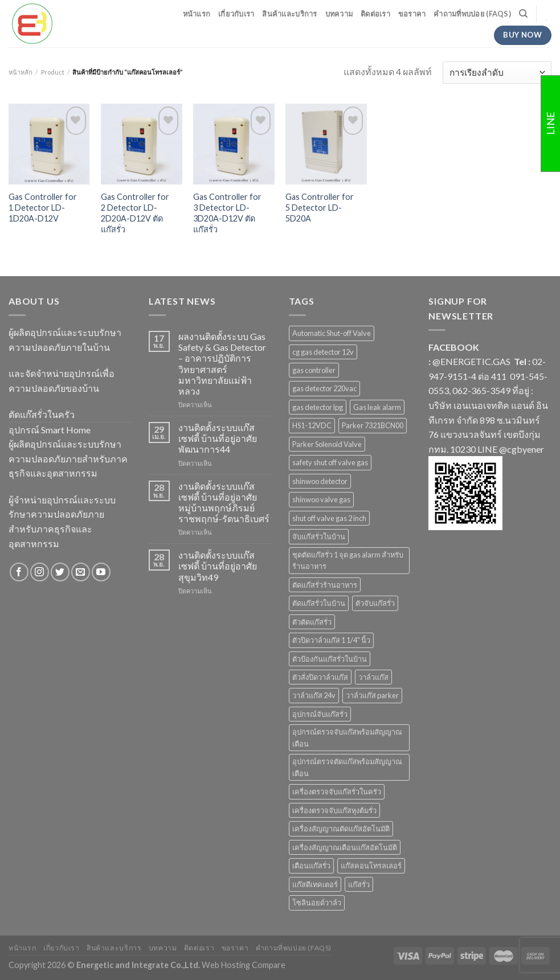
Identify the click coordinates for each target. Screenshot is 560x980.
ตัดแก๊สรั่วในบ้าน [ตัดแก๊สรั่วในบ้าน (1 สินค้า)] (319, 603)
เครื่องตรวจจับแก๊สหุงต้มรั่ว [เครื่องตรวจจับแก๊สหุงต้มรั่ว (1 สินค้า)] (334, 810)
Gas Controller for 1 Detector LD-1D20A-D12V (43, 207)
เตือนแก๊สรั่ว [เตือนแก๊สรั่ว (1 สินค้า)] (311, 866)
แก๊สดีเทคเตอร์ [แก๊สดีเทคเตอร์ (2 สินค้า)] (315, 884)
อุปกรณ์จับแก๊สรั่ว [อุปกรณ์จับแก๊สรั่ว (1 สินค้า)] (320, 714)
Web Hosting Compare (244, 965)
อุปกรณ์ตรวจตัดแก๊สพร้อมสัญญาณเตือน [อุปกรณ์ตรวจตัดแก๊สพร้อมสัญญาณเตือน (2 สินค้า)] (347, 767)
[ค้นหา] (523, 14)
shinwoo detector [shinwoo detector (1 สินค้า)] (320, 481)
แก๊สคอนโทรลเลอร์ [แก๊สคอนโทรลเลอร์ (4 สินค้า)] (371, 866)
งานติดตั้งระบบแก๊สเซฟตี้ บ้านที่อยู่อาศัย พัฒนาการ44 (218, 438)
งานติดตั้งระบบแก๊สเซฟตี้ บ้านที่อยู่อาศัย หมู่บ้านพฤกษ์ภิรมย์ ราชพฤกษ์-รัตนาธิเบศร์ (224, 503)
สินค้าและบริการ (289, 14)
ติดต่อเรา (375, 14)
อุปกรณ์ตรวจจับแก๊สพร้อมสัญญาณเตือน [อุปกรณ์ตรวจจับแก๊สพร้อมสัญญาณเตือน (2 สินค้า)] (347, 737)
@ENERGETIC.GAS (471, 361)
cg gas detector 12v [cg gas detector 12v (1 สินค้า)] (323, 352)
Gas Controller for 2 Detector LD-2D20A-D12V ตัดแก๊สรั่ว (135, 213)
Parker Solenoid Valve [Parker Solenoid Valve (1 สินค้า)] (327, 444)
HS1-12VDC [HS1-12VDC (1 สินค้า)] (312, 425)
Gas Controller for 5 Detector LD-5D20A (320, 207)
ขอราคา (412, 14)
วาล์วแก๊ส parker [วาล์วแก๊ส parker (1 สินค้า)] (372, 695)
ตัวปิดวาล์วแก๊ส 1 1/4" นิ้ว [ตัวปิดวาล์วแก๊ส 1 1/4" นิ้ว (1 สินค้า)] (331, 640)
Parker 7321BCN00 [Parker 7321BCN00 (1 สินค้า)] (373, 425)
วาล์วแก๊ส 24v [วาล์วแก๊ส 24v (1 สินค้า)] (314, 695)
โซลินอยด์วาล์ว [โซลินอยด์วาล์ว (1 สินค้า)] (317, 903)
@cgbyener (522, 449)
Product (53, 72)
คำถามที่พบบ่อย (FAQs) (472, 14)
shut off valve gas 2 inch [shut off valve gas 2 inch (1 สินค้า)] (329, 518)
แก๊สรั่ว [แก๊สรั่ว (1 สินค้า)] (359, 884)
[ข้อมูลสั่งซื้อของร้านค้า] (497, 73)
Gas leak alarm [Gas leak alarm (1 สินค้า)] (377, 407)
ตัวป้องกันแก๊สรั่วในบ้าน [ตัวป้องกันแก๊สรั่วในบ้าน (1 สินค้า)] (330, 659)
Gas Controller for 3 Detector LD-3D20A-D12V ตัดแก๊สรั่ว (227, 213)
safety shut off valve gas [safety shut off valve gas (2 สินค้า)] (330, 462)
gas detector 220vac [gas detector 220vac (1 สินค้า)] (324, 388)
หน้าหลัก (21, 72)
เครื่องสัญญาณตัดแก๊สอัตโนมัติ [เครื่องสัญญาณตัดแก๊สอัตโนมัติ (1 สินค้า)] (341, 829)
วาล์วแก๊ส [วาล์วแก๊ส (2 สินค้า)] (373, 677)
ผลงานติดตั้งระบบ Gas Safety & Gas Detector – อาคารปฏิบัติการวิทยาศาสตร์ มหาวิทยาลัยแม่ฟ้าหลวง (222, 364)
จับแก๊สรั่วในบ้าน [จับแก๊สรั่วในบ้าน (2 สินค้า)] (319, 536)
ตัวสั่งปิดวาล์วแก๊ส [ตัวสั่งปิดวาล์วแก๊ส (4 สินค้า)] (320, 677)
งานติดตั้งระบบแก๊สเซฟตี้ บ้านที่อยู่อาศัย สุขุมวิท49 (218, 566)
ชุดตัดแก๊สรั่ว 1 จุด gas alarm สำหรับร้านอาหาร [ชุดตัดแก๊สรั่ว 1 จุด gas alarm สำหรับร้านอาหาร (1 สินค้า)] (348, 560)
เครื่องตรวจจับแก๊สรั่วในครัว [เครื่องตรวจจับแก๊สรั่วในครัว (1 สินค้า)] (337, 792)
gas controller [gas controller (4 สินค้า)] (314, 370)
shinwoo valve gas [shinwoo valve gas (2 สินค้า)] (321, 499)
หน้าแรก (197, 14)
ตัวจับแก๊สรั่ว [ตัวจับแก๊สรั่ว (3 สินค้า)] (375, 603)
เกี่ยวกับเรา (236, 14)
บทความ (339, 14)
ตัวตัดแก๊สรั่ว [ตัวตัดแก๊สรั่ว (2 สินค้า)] (312, 622)
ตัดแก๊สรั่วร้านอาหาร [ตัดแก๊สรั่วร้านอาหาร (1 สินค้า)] (325, 585)
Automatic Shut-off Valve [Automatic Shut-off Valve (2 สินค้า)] (332, 333)
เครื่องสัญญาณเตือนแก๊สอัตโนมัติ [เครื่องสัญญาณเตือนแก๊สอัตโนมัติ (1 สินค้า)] (345, 847)
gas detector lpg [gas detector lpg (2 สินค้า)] (318, 407)
